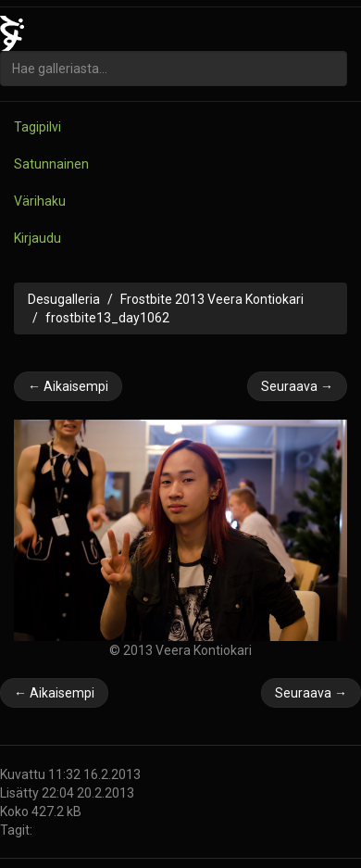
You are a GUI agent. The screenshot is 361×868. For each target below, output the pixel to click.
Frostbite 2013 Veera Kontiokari (212, 299)
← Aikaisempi (68, 386)
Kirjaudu (37, 238)
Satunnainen (51, 164)
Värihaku (40, 201)
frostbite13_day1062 (107, 318)
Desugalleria (64, 299)
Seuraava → (297, 386)
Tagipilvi (37, 127)
